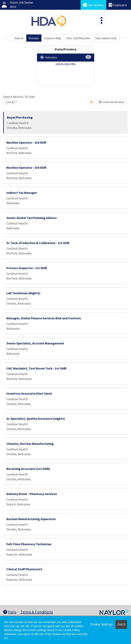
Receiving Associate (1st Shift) (28, 469)
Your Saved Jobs (106, 38)
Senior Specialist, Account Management (35, 343)
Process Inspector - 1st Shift (27, 268)
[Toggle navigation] (102, 20)
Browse (34, 38)
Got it (121, 624)
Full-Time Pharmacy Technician (29, 544)
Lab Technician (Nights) (23, 293)
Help (10, 612)
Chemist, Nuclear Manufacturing (30, 444)
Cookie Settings (101, 624)
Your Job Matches (78, 38)
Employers (118, 5)
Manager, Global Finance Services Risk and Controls (44, 318)
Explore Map (53, 38)
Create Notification (111, 102)
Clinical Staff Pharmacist (24, 569)
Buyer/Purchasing (20, 117)
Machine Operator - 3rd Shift (26, 142)
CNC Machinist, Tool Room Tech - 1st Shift (36, 368)
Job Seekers (93, 5)
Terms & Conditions (37, 612)
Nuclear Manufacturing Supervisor (31, 519)
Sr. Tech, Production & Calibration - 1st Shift (38, 243)
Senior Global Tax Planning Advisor (32, 218)
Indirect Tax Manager (22, 193)
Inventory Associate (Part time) (29, 393)
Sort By (10, 102)
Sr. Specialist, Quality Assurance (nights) (36, 419)
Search (19, 38)
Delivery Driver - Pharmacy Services (32, 494)
